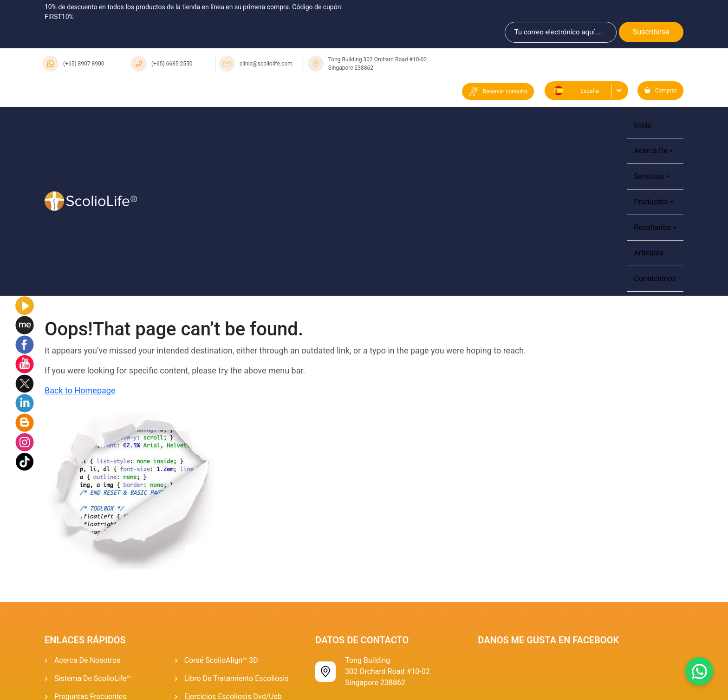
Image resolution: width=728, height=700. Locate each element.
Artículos (649, 253)
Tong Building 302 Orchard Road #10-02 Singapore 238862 (377, 64)
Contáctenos (655, 278)
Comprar (660, 91)
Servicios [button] (649, 176)
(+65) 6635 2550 (172, 64)
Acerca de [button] (651, 151)
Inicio (643, 125)
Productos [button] (651, 202)
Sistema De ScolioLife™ (93, 678)
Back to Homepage (80, 390)
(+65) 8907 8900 (84, 64)
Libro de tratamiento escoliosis (237, 678)
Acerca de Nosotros (87, 660)
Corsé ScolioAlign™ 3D (221, 660)
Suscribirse (651, 32)
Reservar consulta (498, 92)
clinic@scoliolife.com (266, 64)
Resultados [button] (652, 227)
